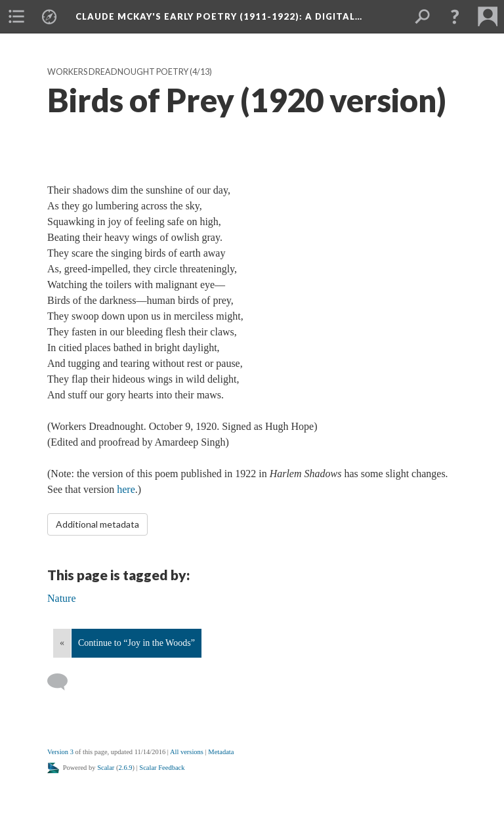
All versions (187, 752)
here (126, 489)
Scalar (106, 768)
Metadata (221, 752)
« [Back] (62, 643)
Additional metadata (97, 524)
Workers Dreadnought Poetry (118, 72)
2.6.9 (126, 768)
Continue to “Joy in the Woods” (136, 643)
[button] (455, 16)
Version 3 (60, 752)
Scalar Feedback (162, 768)
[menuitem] (16, 16)
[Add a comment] (63, 682)
